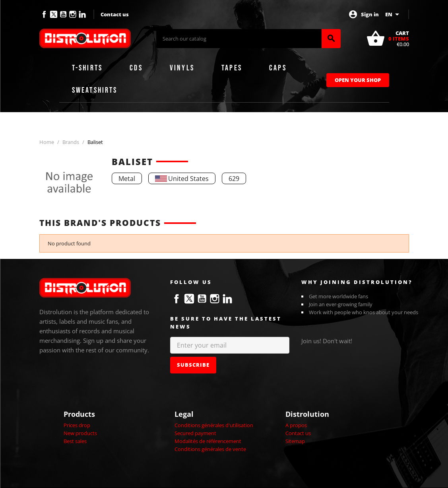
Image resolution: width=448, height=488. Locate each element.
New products (80, 433)
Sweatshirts (95, 90)
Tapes (232, 68)
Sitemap (295, 441)
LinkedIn (82, 14)
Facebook (44, 14)
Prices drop (77, 425)
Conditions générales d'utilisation (214, 425)
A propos (296, 425)
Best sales (75, 441)
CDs (136, 68)
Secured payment (195, 433)
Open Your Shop (358, 80)
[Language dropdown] (394, 14)
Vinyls (182, 68)
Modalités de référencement (208, 441)
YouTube (63, 14)
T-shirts (87, 68)
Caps (278, 68)
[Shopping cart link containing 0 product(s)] (388, 39)
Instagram (73, 14)
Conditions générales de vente (210, 449)
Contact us (115, 14)
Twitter (54, 14)
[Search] (239, 39)
